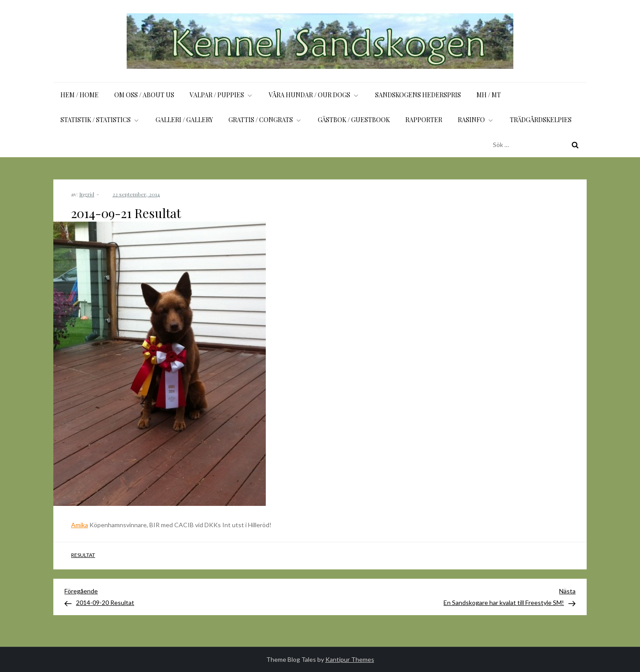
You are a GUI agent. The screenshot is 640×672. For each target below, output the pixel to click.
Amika (80, 525)
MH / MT (489, 95)
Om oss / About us (144, 95)
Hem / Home (80, 95)
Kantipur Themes (350, 659)
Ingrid (87, 194)
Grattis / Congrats (265, 120)
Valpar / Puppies (222, 95)
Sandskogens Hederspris (418, 95)
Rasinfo (476, 120)
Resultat (83, 555)
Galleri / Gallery (184, 120)
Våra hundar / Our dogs (314, 95)
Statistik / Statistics (100, 120)
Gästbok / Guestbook (354, 120)
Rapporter (424, 120)
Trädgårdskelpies (541, 120)
